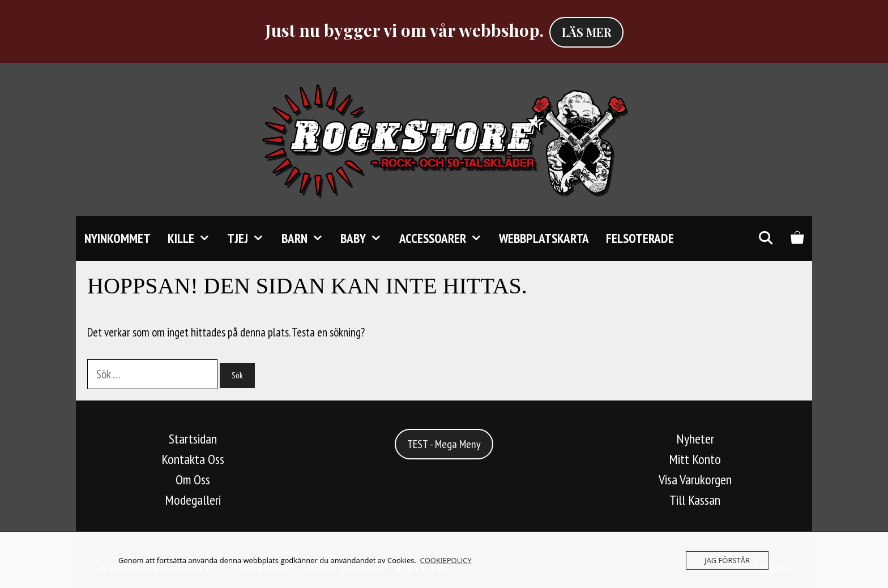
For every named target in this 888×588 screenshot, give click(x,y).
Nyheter (695, 439)
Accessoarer (445, 238)
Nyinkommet (118, 238)
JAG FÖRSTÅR (727, 560)
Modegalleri (193, 500)
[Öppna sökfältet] (765, 238)
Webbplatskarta (544, 238)
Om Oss (193, 480)
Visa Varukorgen (695, 480)
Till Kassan (695, 500)
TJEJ (250, 238)
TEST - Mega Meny (444, 444)
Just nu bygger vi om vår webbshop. (404, 30)
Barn (307, 238)
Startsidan (193, 439)
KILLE (193, 238)
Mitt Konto (695, 459)
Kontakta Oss (193, 459)
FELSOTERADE (640, 238)
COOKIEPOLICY (446, 560)
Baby (365, 238)
